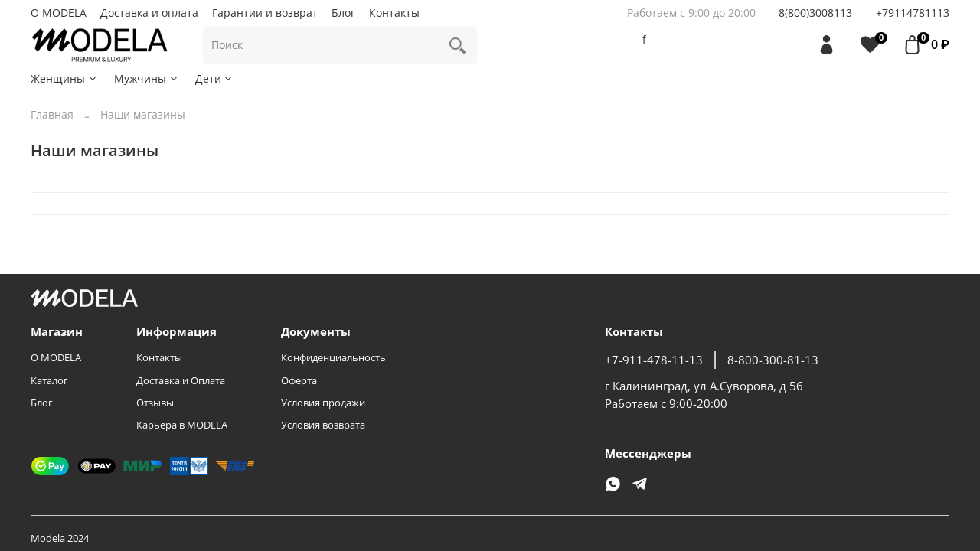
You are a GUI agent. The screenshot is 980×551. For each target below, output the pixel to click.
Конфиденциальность (333, 358)
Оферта (299, 381)
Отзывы (155, 403)
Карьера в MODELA (182, 425)
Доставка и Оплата (181, 381)
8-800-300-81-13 (773, 360)
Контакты (394, 13)
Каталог (49, 381)
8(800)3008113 (815, 13)
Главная (52, 114)
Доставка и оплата (149, 13)
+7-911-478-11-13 (654, 360)
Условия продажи (323, 403)
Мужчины (147, 78)
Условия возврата (323, 425)
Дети (215, 78)
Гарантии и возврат (265, 13)
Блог (343, 13)
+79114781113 (913, 13)
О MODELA (59, 13)
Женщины (64, 78)
